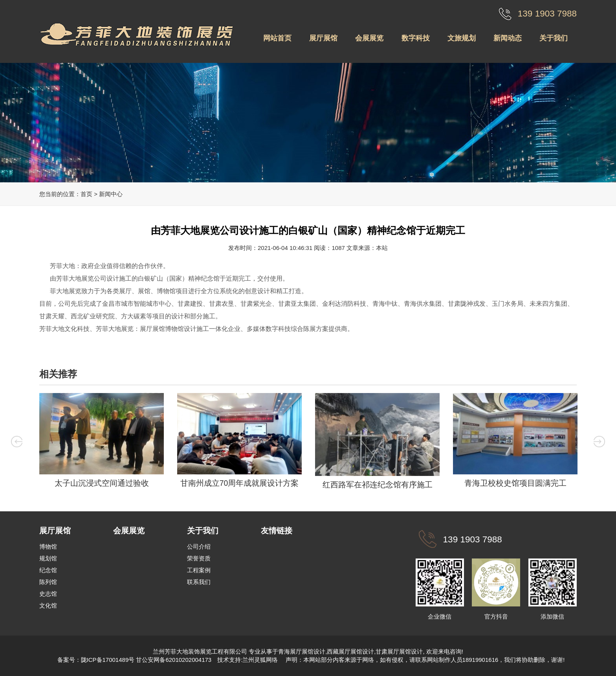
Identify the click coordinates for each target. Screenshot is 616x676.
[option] (102, 443)
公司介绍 (199, 546)
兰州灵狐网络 (261, 660)
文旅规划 (462, 38)
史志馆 (48, 594)
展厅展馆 (323, 38)
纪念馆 (48, 570)
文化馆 (48, 605)
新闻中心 (111, 194)
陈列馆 (48, 582)
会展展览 (369, 38)
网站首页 (277, 38)
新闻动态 (508, 38)
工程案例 (199, 570)
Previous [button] (14, 442)
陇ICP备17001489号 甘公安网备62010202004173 (146, 660)
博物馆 (48, 546)
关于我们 (554, 38)
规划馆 (48, 558)
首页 (86, 194)
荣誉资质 (199, 558)
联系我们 (199, 582)
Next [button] (602, 442)
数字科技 (416, 38)
